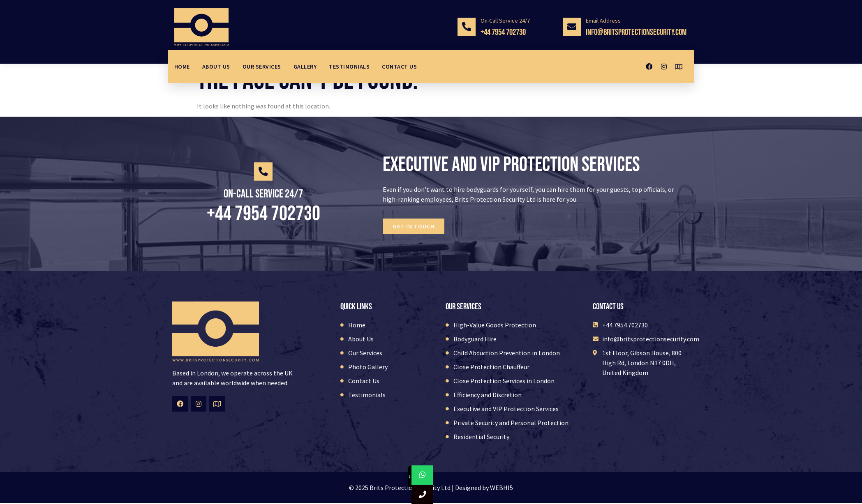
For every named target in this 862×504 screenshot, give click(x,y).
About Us (216, 67)
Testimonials (349, 67)
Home (182, 67)
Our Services (262, 67)
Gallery (305, 67)
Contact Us (399, 67)
